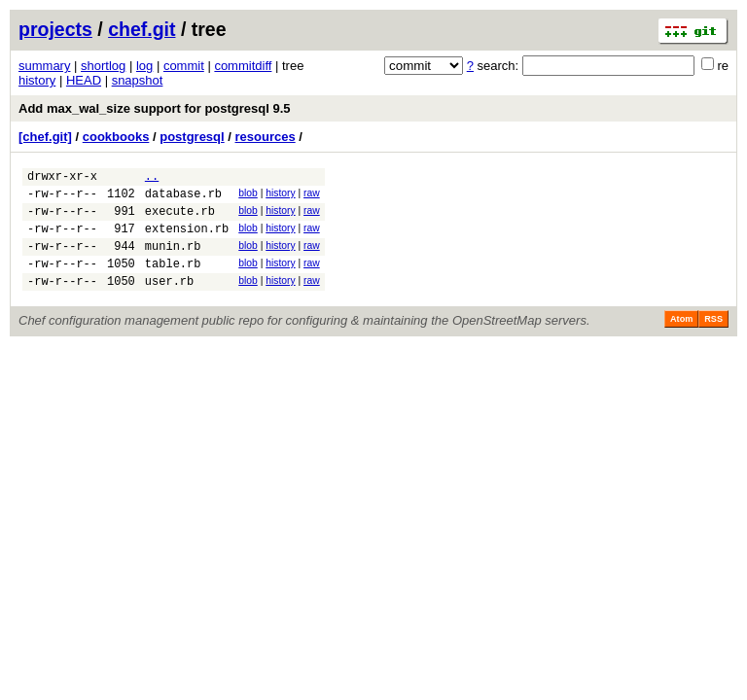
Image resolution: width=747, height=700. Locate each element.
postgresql (192, 137)
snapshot (138, 80)
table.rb (173, 280)
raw (312, 196)
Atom (681, 339)
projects (55, 29)
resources (266, 137)
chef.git (142, 29)
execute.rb (180, 219)
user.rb (169, 301)
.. (152, 178)
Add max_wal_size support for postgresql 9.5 (155, 108)
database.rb (183, 199)
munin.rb (173, 260)
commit (184, 66)
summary (44, 66)
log (144, 66)
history (37, 80)
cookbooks (116, 137)
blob (248, 196)
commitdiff (243, 66)
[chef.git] (45, 137)
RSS (713, 339)
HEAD (84, 80)
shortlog (103, 66)
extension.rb (187, 240)
